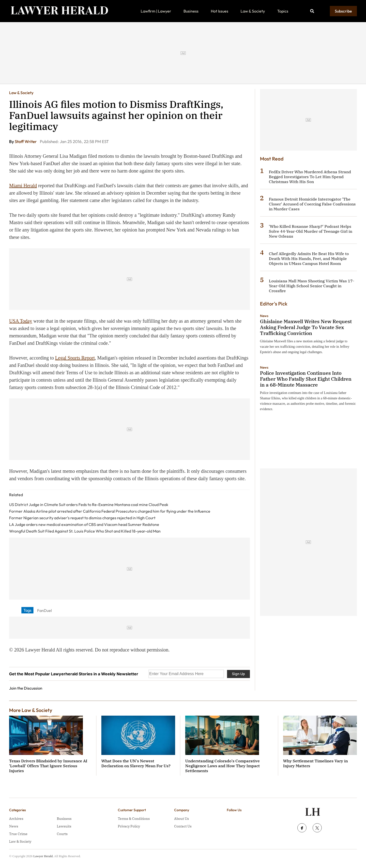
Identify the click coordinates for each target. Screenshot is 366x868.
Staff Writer (26, 141)
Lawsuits (64, 826)
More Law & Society (31, 710)
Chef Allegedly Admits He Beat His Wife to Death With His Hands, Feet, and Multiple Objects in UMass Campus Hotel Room (309, 259)
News (264, 316)
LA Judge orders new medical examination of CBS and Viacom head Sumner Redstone (84, 524)
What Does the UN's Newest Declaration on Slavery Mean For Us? (136, 763)
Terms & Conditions (134, 819)
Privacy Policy (129, 826)
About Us (182, 819)
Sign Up (238, 674)
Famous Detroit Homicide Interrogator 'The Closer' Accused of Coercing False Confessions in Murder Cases (312, 204)
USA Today (21, 321)
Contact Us (183, 826)
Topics (283, 11)
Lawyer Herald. (44, 856)
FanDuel (45, 610)
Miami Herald (23, 186)
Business (191, 11)
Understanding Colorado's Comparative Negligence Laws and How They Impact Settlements (222, 766)
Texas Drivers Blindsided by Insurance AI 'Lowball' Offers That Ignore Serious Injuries (48, 766)
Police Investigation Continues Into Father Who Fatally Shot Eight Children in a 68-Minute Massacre (306, 379)
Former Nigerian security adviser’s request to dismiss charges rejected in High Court (82, 518)
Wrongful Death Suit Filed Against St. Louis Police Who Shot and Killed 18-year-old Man (85, 531)
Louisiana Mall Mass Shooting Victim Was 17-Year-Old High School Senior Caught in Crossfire (312, 286)
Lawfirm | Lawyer (156, 11)
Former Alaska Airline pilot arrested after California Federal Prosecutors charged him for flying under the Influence (110, 511)
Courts (62, 834)
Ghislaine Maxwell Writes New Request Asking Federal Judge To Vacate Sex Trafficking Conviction (306, 327)
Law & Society (253, 11)
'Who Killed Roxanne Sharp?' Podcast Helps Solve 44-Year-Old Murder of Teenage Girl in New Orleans (311, 231)
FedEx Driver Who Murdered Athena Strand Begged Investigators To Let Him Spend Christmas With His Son (310, 177)
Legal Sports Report (75, 358)
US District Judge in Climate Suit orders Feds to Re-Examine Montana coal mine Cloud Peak (89, 505)
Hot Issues (220, 11)
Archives (16, 819)
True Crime (18, 834)
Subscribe (343, 11)
